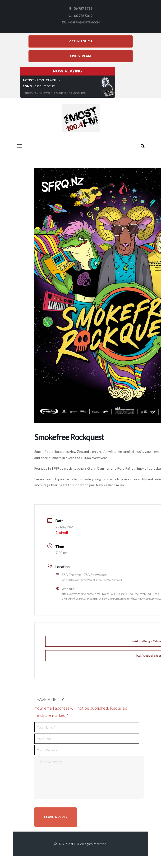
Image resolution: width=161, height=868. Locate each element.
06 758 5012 (83, 16)
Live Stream (80, 56)
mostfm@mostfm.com (84, 22)
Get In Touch (81, 41)
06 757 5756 (83, 8)
